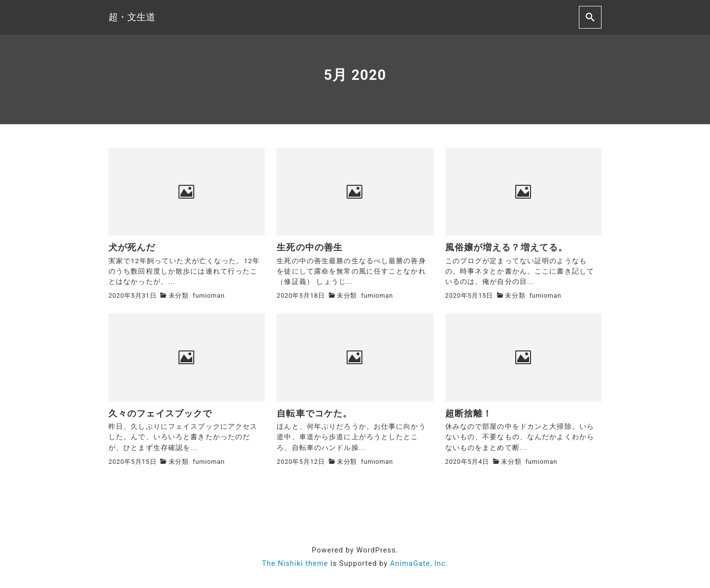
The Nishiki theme (295, 564)
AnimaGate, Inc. (419, 564)
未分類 (179, 295)
